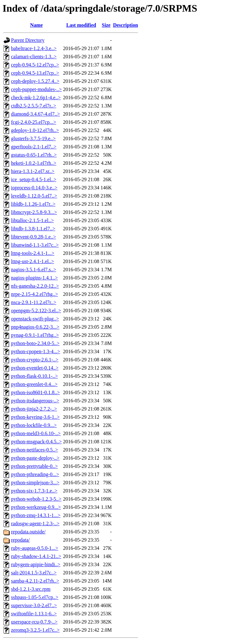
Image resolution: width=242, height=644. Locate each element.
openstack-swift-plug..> (35, 319)
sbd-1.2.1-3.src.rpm (31, 589)
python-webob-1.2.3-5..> (36, 499)
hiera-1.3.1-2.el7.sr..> (33, 171)
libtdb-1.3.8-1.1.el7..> (33, 229)
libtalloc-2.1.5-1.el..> (32, 220)
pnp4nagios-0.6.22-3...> (35, 327)
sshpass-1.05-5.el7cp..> (35, 597)
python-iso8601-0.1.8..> (35, 392)
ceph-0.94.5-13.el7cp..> (35, 73)
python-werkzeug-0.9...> (36, 507)
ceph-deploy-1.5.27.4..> (35, 81)
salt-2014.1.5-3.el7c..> (34, 573)
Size (106, 25)
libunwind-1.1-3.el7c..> (35, 245)
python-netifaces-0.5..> (35, 450)
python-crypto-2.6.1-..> (35, 360)
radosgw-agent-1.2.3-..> (35, 523)
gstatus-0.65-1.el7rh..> (34, 155)
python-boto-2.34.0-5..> (35, 343)
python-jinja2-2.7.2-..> (34, 409)
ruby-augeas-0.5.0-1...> (35, 548)
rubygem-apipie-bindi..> (36, 564)
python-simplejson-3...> (35, 483)
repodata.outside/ (28, 532)
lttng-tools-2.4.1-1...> (33, 253)
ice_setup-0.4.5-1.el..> (34, 179)
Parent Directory (28, 40)
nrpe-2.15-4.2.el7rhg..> (35, 294)
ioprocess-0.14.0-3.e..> (34, 188)
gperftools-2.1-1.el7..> (34, 147)
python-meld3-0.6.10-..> (36, 433)
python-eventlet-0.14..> (35, 368)
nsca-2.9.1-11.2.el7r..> (34, 302)
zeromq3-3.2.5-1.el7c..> (35, 630)
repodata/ (20, 540)
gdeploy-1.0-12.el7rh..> (35, 130)
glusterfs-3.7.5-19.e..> (33, 138)
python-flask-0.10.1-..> (35, 376)
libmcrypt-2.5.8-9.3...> (34, 212)
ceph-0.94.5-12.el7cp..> (35, 65)
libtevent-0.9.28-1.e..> (34, 237)
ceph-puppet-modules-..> (36, 89)
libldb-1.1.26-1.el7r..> (33, 204)
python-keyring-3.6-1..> (35, 417)
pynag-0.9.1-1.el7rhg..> (35, 335)
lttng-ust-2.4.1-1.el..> (33, 261)
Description (126, 25)
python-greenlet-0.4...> (34, 384)
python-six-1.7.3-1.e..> (34, 491)
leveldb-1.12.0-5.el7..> (34, 196)
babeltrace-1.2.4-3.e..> (34, 48)
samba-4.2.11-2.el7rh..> (35, 581)
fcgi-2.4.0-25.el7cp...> (34, 122)
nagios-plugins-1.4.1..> (35, 278)
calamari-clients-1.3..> (34, 57)
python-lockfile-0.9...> (34, 425)
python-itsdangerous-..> (35, 401)
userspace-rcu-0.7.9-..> (34, 622)
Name (37, 25)
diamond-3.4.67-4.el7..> (35, 114)
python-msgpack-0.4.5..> (36, 442)
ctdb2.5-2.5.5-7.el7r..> (34, 106)
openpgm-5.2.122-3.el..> (36, 310)
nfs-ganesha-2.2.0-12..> (35, 286)
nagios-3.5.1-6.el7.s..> (34, 270)
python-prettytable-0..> (35, 466)
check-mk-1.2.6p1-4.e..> (36, 98)
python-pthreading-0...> (35, 474)
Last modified (81, 25)
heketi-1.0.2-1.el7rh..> (34, 163)
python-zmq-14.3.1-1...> (36, 515)
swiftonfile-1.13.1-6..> (34, 614)
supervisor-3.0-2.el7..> (34, 605)
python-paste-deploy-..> (35, 458)
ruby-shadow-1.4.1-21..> (36, 556)
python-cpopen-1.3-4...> (36, 351)
